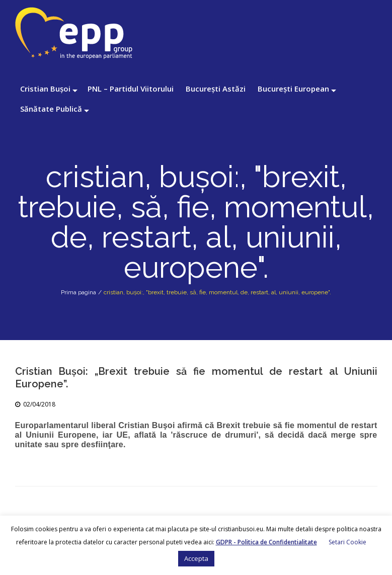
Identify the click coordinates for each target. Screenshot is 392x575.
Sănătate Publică (51, 109)
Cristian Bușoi (45, 89)
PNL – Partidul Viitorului (131, 89)
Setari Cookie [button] (347, 542)
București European (293, 89)
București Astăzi (216, 89)
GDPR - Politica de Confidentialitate (266, 542)
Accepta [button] (196, 558)
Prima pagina (79, 292)
